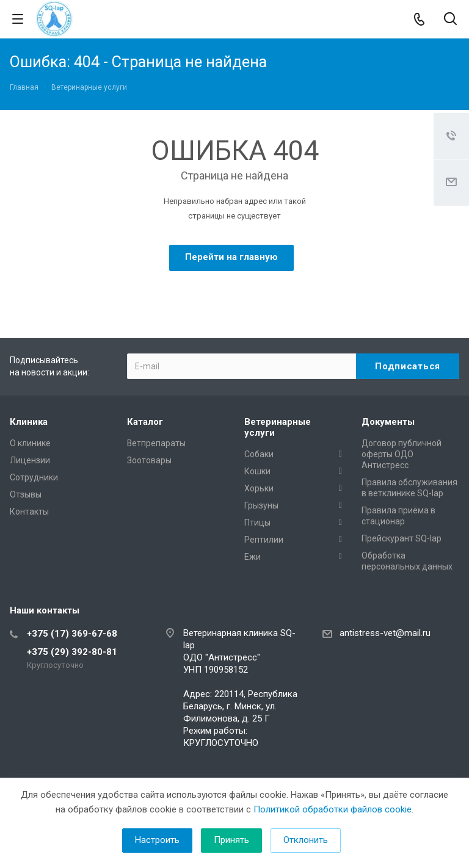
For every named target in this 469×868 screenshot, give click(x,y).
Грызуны (261, 505)
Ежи (253, 557)
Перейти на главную (231, 257)
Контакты (29, 512)
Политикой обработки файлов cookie (333, 809)
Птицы (257, 523)
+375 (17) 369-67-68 (72, 634)
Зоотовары (149, 460)
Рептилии (264, 540)
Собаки (259, 454)
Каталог (145, 422)
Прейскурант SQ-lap (402, 538)
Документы (388, 422)
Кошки (257, 471)
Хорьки (259, 488)
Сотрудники (34, 477)
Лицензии (30, 460)
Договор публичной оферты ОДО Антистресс (402, 454)
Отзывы (26, 494)
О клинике (30, 443)
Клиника (29, 422)
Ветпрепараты (156, 443)
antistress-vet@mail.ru (385, 633)
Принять (231, 840)
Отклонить (306, 840)
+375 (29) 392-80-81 (72, 652)
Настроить (157, 840)
